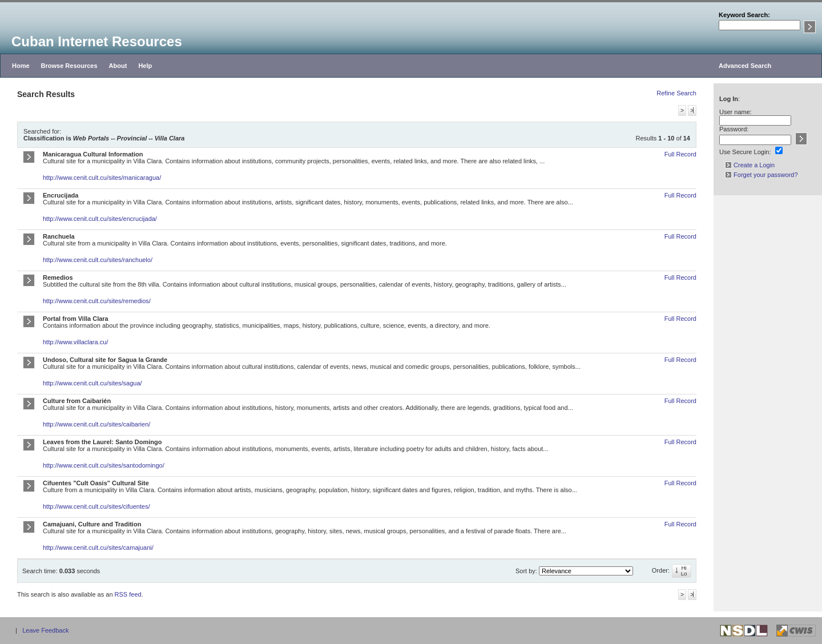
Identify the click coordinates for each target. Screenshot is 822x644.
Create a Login (750, 165)
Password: (734, 129)
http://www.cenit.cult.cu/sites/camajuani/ (98, 548)
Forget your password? (761, 175)
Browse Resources (69, 66)
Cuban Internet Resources (97, 41)
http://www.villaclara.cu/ (75, 342)
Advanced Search (745, 66)
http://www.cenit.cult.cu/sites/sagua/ (92, 383)
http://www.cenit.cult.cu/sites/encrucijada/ (100, 219)
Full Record (680, 154)
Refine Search (676, 93)
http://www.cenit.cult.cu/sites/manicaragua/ (102, 178)
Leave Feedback (45, 630)
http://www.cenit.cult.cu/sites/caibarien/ (96, 424)
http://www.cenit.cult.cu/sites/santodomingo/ (104, 465)
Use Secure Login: (745, 152)
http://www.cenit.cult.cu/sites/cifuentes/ (96, 506)
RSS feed (128, 594)
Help (145, 66)
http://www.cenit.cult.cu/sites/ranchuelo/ (98, 260)
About (118, 66)
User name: (736, 112)
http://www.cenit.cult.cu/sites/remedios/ (97, 301)
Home (21, 66)
